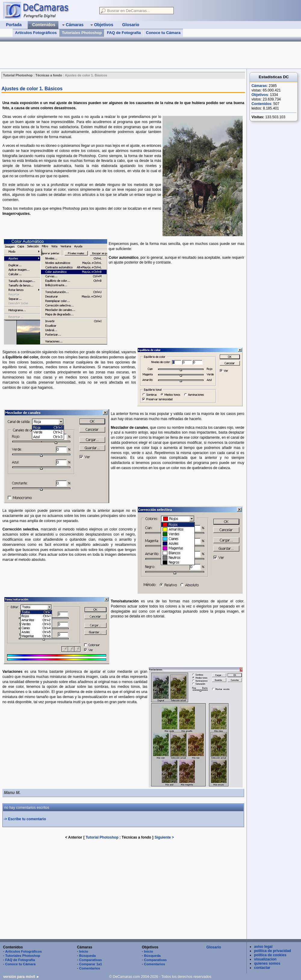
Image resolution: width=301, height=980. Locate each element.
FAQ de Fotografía (124, 33)
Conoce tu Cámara (163, 33)
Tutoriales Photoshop (82, 33)
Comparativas (90, 960)
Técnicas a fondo (137, 837)
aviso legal (263, 947)
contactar (262, 968)
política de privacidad (273, 951)
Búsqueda (87, 956)
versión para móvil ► (22, 977)
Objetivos (260, 95)
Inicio (84, 951)
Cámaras (259, 86)
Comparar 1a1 (91, 964)
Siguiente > (164, 837)
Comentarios (90, 968)
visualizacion (265, 959)
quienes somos (267, 963)
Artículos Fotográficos (36, 33)
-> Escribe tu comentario (25, 819)
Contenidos (261, 104)
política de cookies (270, 955)
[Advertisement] (110, 55)
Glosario (214, 947)
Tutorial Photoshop (102, 837)
